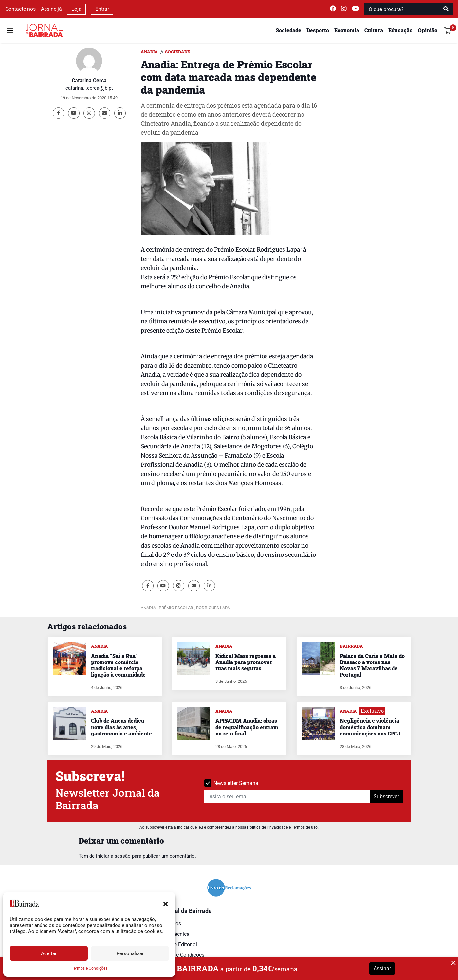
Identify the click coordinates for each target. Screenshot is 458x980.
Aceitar (49, 953)
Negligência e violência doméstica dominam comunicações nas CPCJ (370, 727)
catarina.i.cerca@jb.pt (89, 88)
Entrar (102, 9)
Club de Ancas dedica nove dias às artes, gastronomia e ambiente (121, 727)
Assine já (51, 9)
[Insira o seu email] (287, 797)
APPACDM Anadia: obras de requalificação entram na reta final (247, 727)
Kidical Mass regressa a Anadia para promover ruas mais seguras (246, 662)
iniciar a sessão (113, 856)
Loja (76, 9)
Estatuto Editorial (177, 944)
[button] (166, 903)
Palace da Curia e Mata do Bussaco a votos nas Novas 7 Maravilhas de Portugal (372, 665)
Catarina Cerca (89, 80)
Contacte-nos (20, 9)
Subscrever (386, 797)
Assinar (382, 968)
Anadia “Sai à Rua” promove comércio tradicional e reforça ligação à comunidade (118, 665)
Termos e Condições (90, 968)
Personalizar (130, 953)
